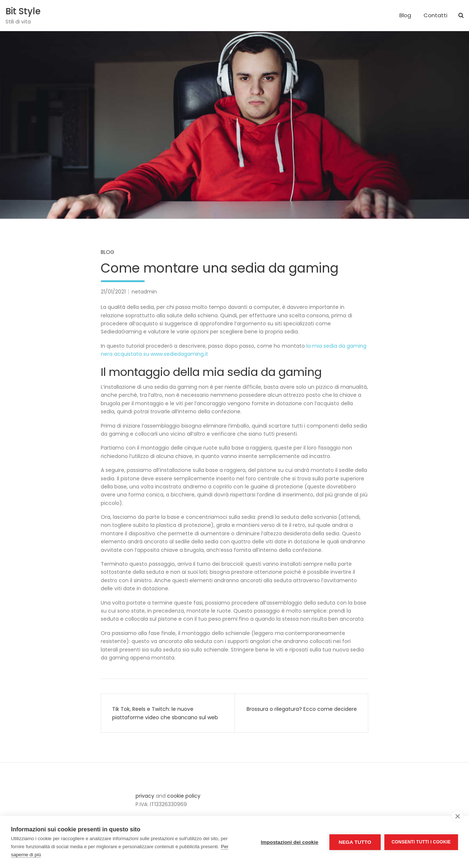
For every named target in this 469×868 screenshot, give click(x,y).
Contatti (435, 15)
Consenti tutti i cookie (421, 842)
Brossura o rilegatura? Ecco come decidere (302, 709)
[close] (457, 816)
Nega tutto (355, 842)
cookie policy (184, 796)
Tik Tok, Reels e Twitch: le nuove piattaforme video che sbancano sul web (165, 713)
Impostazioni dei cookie (290, 842)
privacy (145, 796)
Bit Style (23, 11)
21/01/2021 (113, 292)
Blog (405, 15)
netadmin (144, 292)
